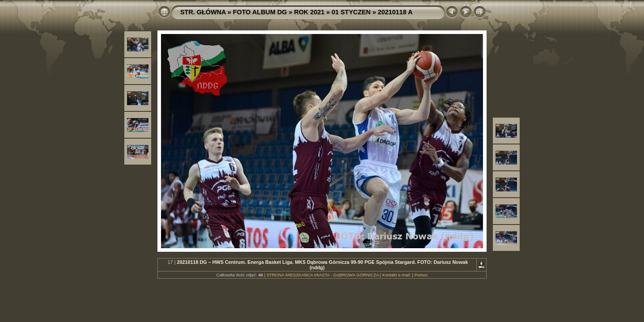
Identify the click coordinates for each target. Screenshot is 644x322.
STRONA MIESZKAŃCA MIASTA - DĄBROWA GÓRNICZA (323, 275)
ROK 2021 (309, 12)
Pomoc (421, 275)
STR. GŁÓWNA (203, 12)
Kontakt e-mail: (397, 275)
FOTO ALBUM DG (260, 12)
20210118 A (395, 12)
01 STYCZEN (351, 12)
